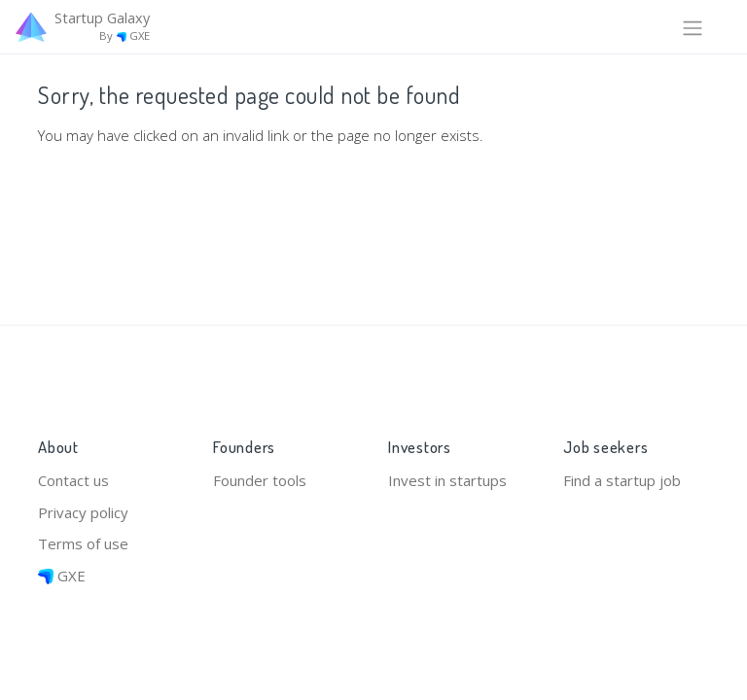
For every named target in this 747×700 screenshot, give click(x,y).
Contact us (73, 480)
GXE (62, 576)
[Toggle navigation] (693, 27)
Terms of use (83, 543)
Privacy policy (83, 512)
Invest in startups (447, 480)
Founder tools (260, 480)
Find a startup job (622, 480)
